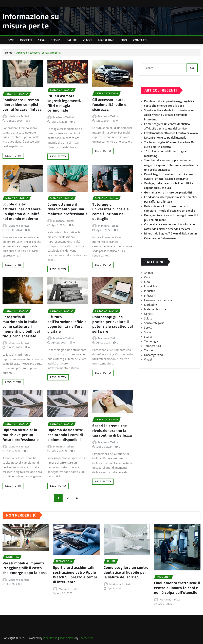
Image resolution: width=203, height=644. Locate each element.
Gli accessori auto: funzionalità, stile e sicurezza (109, 104)
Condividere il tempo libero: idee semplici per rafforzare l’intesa (22, 105)
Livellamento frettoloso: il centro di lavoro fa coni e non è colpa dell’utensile (177, 588)
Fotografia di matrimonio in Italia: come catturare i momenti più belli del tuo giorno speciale (21, 326)
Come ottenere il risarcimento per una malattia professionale (68, 209)
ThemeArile (86, 638)
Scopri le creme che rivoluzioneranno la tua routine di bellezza (112, 430)
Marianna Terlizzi (19, 116)
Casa (41, 40)
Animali (149, 273)
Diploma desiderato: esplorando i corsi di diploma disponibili (65, 435)
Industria (150, 291)
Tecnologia (151, 341)
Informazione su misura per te (31, 21)
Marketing (106, 40)
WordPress (50, 638)
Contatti (140, 40)
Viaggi (88, 40)
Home (10, 40)
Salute (72, 40)
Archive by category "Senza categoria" (39, 53)
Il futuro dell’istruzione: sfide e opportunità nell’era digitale (67, 324)
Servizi (56, 40)
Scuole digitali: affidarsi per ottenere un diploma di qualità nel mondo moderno (22, 211)
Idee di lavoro (153, 286)
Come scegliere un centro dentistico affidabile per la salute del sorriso (126, 572)
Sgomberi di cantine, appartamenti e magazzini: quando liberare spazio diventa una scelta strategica (171, 165)
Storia (148, 337)
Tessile (148, 350)
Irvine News (67, 638)
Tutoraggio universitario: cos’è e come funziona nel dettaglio (111, 211)
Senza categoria (154, 323)
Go (192, 68)
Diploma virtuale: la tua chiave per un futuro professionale (21, 435)
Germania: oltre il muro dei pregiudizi (168, 192)
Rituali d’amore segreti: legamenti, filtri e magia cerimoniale (64, 103)
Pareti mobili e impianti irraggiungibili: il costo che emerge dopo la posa (25, 568)
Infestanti (150, 296)
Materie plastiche (155, 309)
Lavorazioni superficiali (159, 300)
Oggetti (26, 40)
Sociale (149, 332)
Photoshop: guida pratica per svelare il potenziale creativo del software (113, 324)
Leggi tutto (13, 156)
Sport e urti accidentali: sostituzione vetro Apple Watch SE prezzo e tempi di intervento (171, 115)
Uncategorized (153, 355)
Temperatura (153, 346)
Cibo (124, 40)
